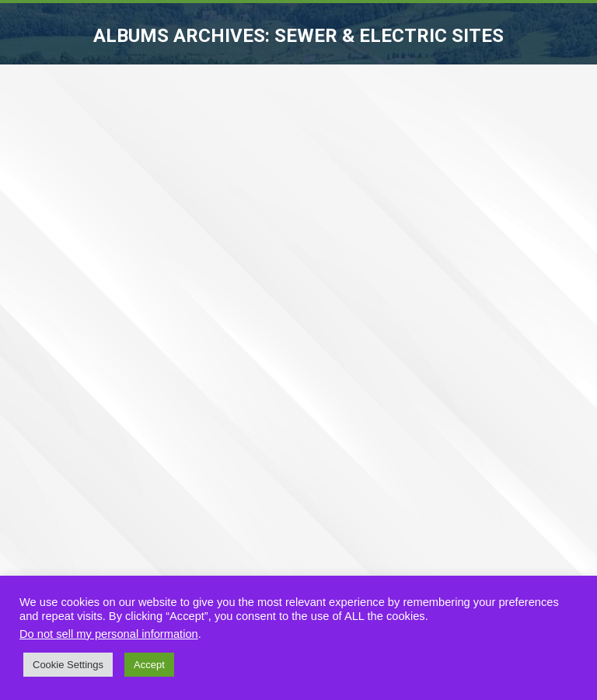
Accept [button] (149, 665)
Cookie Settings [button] (68, 665)
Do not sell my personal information (109, 634)
